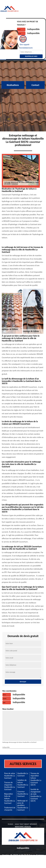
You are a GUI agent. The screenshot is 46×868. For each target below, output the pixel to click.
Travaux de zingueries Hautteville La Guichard (10, 786)
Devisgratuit (23, 39)
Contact (35, 85)
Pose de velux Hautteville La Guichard (10, 776)
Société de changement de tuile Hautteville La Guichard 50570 (36, 795)
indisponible (33, 29)
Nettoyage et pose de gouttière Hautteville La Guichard (23, 805)
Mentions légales (23, 827)
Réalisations (13, 85)
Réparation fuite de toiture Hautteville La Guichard (10, 798)
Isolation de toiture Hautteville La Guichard (23, 784)
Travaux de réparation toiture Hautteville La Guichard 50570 (36, 779)
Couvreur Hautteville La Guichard (23, 794)
